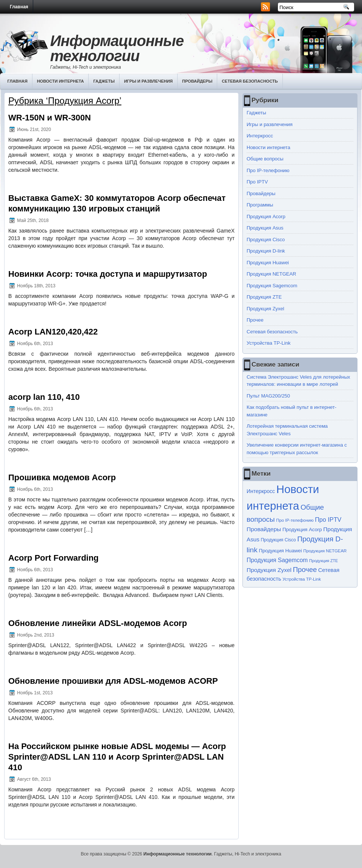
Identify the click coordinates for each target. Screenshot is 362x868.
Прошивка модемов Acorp (62, 477)
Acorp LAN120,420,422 (53, 332)
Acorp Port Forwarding (54, 558)
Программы (260, 205)
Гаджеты (104, 81)
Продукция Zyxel (265, 309)
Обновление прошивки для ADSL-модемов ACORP (113, 681)
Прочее (255, 320)
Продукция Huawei (268, 263)
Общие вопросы (265, 159)
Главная (19, 7)
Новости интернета (61, 81)
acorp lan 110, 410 (44, 397)
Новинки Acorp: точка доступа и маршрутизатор (108, 274)
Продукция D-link (266, 251)
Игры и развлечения (148, 81)
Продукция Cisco (266, 240)
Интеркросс (260, 136)
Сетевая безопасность (250, 81)
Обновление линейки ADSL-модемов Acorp (98, 623)
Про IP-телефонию (268, 170)
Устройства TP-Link (268, 343)
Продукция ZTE (264, 297)
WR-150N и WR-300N (50, 118)
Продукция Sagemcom (272, 286)
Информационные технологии (117, 48)
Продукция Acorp (266, 217)
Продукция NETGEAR (271, 274)
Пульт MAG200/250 (268, 396)
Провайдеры (197, 81)
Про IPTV (257, 182)
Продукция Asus (265, 228)
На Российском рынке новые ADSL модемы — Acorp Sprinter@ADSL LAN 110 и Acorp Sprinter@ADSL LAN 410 (117, 757)
